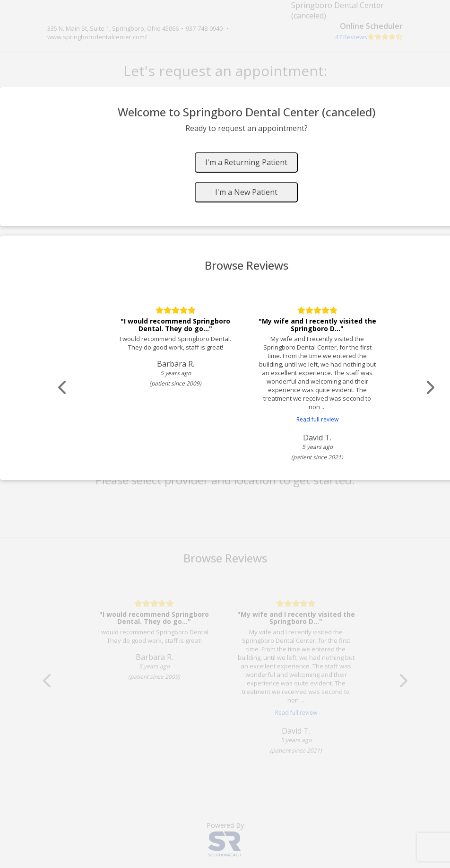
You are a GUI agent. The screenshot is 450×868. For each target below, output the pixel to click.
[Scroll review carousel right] (433, 388)
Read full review (319, 419)
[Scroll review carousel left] (64, 388)
